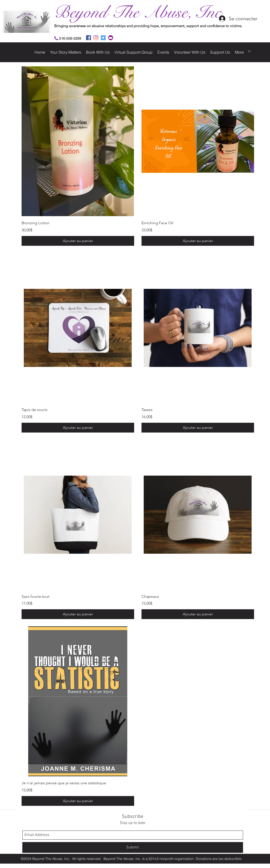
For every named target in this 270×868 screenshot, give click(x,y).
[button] (249, 51)
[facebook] (89, 38)
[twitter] (103, 38)
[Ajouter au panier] (78, 241)
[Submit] (133, 847)
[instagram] (96, 38)
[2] (111, 38)
